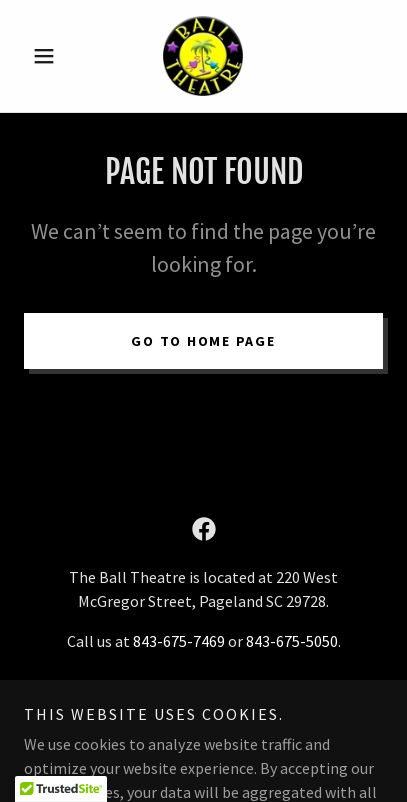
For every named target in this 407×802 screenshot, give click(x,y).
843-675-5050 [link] (292, 641)
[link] (203, 56)
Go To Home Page (203, 341)
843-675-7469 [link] (179, 641)
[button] (51, 56)
